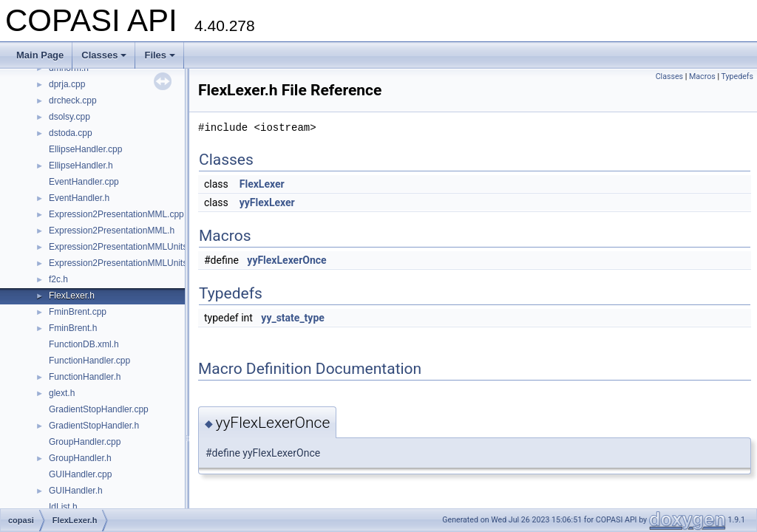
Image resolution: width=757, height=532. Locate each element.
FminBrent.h (73, 328)
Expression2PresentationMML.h (112, 231)
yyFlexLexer (267, 202)
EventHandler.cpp (84, 182)
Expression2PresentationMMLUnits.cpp (126, 247)
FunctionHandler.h (85, 377)
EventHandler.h (79, 198)
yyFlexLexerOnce (286, 260)
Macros (702, 76)
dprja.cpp (67, 84)
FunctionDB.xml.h (84, 344)
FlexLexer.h (72, 296)
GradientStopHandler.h (94, 426)
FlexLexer (262, 184)
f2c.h (58, 279)
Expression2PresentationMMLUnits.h (122, 263)
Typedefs (737, 76)
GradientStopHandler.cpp (99, 409)
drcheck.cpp (73, 100)
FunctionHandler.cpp (89, 361)
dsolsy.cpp (69, 117)
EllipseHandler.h (81, 166)
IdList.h (63, 507)
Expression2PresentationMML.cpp (116, 214)
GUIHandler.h (76, 491)
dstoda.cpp (71, 133)
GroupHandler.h (80, 458)
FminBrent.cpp (78, 312)
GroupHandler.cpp (85, 442)
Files (160, 55)
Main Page (40, 55)
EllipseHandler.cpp (85, 149)
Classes (104, 55)
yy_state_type (293, 318)
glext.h (62, 393)
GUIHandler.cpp (80, 474)
